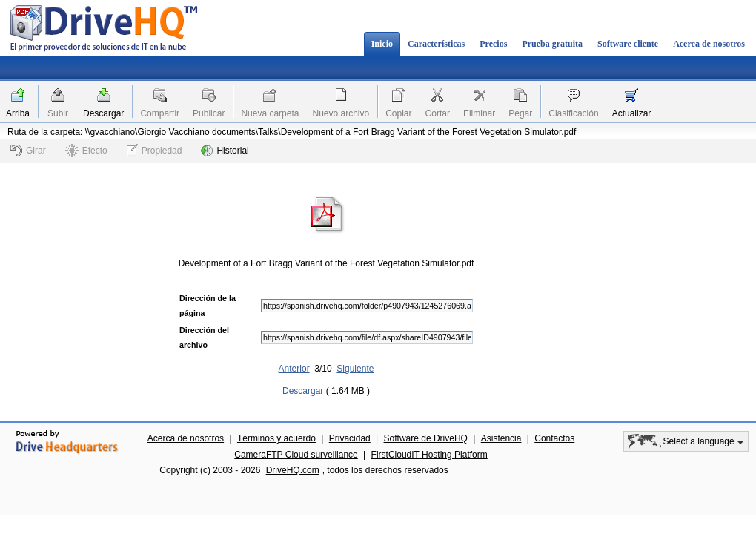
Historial (225, 151)
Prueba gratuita (552, 44)
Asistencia (501, 438)
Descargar (103, 113)
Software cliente (628, 44)
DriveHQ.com (293, 470)
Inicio (382, 44)
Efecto (86, 151)
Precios (493, 44)
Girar (28, 151)
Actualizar (632, 113)
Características (436, 44)
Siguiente (355, 369)
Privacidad (350, 438)
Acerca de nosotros (709, 44)
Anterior (294, 369)
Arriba (18, 113)
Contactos (554, 438)
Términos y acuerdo (276, 438)
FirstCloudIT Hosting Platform (430, 455)
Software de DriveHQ (426, 438)
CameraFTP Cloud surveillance (296, 455)
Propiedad (155, 150)
